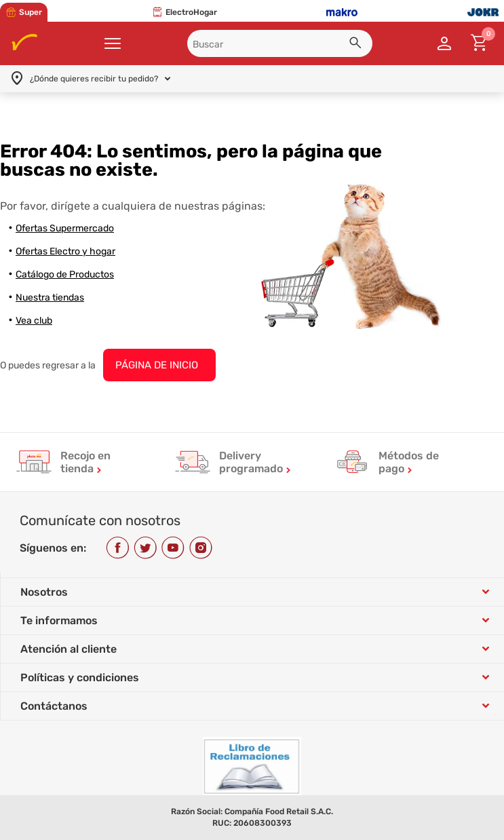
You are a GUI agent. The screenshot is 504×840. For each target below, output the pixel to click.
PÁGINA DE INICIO (157, 365)
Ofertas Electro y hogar (65, 251)
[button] (357, 45)
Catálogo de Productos (65, 274)
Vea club (34, 321)
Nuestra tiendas (50, 298)
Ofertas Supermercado (65, 228)
